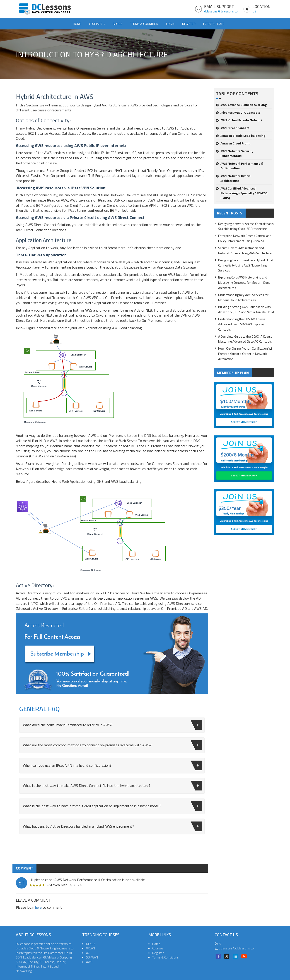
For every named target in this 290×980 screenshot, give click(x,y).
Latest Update (214, 24)
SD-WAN (92, 957)
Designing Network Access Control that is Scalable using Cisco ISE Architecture (246, 226)
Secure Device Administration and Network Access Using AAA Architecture (245, 250)
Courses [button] (97, 24)
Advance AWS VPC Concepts (238, 112)
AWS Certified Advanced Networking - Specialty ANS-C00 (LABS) (242, 193)
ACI (88, 953)
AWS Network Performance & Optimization (240, 166)
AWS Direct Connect (233, 128)
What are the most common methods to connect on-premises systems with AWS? (112, 745)
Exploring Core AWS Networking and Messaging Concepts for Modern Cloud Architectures (244, 282)
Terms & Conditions (166, 957)
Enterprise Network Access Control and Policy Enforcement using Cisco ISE (245, 238)
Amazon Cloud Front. (233, 143)
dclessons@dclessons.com (222, 11)
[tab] (112, 725)
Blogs (118, 24)
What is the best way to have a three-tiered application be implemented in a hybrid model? (112, 806)
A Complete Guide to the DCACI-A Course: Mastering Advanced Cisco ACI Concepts (246, 339)
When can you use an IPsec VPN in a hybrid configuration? (112, 765)
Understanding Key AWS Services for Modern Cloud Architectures (243, 297)
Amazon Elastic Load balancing (241, 136)
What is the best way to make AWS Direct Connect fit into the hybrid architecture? (112, 786)
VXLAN (91, 948)
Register (189, 24)
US (254, 11)
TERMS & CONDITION (144, 24)
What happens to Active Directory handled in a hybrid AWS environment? (112, 826)
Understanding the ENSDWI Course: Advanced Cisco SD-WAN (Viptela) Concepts (242, 324)
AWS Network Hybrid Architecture (233, 178)
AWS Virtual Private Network (239, 120)
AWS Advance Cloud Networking (241, 105)
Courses (158, 948)
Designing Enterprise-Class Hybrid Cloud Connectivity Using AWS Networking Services (246, 265)
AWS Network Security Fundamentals (235, 153)
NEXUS (91, 944)
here (38, 907)
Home (77, 24)
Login (170, 24)
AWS (89, 962)
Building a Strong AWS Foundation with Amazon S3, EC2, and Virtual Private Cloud (246, 309)
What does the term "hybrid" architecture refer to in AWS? (112, 725)
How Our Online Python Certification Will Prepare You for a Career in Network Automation (246, 354)
